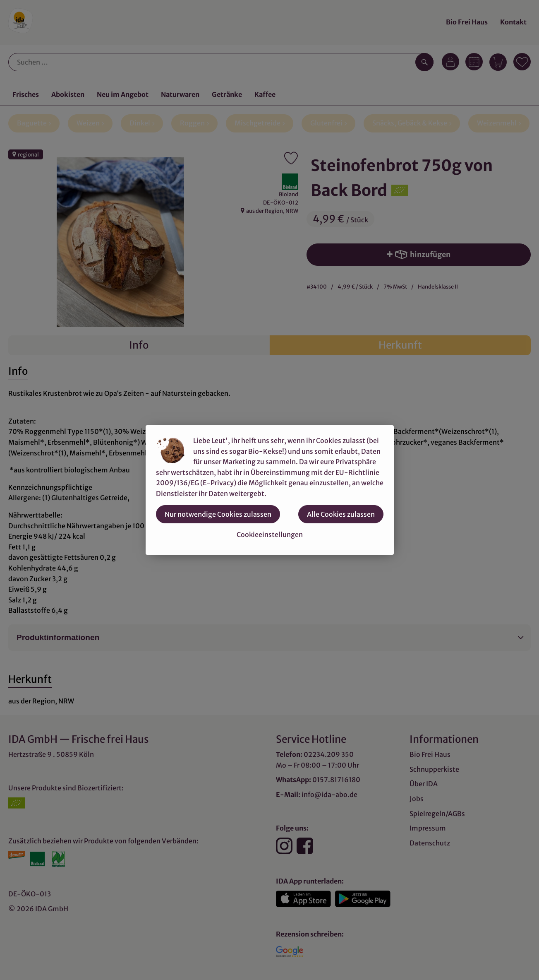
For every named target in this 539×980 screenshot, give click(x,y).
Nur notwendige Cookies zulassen (218, 514)
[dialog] (269, 490)
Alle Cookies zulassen (341, 514)
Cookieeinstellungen (270, 535)
